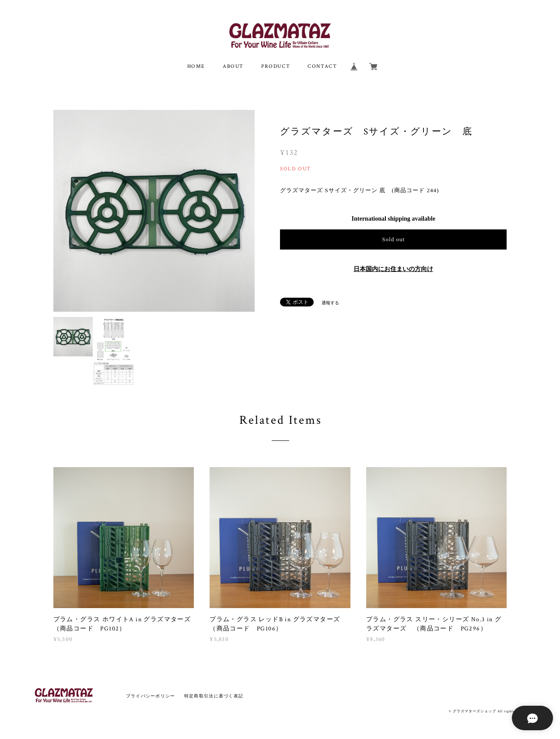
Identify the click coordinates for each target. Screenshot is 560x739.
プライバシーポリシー (151, 696)
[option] (154, 211)
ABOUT (233, 66)
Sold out (393, 239)
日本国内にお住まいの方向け (393, 269)
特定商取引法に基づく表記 (214, 696)
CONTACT (322, 66)
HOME (196, 66)
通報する (330, 303)
